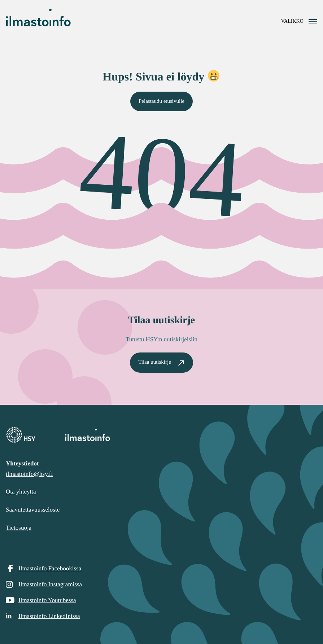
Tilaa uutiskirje (155, 362)
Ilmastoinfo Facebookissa (50, 568)
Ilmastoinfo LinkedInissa (49, 616)
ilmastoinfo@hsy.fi (29, 474)
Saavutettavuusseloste (33, 510)
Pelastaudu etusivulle (161, 101)
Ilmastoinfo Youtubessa (47, 600)
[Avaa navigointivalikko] (299, 21)
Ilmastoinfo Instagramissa (50, 584)
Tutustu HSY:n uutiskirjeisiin (161, 339)
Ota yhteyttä (21, 492)
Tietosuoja (19, 528)
